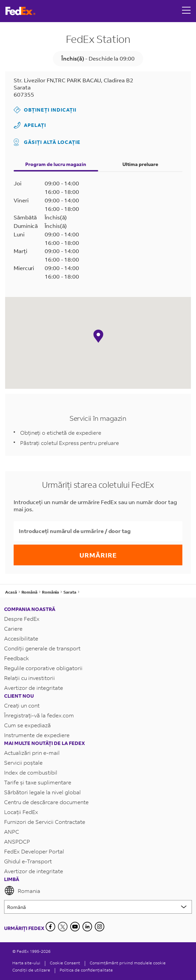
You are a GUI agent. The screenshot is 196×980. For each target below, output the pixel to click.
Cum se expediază (27, 725)
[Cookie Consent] (65, 963)
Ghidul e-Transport (28, 861)
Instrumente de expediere (37, 735)
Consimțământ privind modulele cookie (128, 963)
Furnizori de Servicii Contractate (45, 822)
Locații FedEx (21, 812)
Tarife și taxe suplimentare (38, 782)
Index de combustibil (31, 772)
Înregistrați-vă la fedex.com (39, 715)
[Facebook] (50, 927)
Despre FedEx (22, 619)
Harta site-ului (26, 963)
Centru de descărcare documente (46, 802)
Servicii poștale (23, 762)
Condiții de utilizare (31, 970)
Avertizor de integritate (34, 688)
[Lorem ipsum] (98, 907)
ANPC (12, 832)
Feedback (17, 658)
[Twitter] (63, 927)
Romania (22, 891)
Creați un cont (22, 705)
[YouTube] (75, 927)
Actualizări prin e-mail (32, 753)
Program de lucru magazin (56, 164)
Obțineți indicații (45, 110)
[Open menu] (186, 11)
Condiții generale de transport (42, 648)
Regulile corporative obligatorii (43, 668)
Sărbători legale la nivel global (42, 792)
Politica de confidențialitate (86, 970)
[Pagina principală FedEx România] (20, 11)
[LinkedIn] (87, 927)
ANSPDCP (17, 841)
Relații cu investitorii (29, 678)
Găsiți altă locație (47, 142)
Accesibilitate (21, 638)
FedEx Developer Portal (34, 851)
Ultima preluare (140, 164)
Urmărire (98, 555)
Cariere (13, 628)
